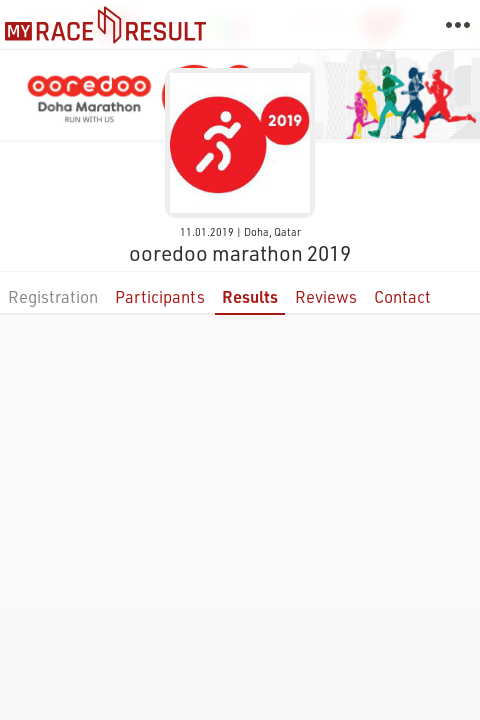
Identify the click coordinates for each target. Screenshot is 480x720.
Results (250, 296)
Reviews (326, 296)
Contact (402, 296)
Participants (160, 296)
